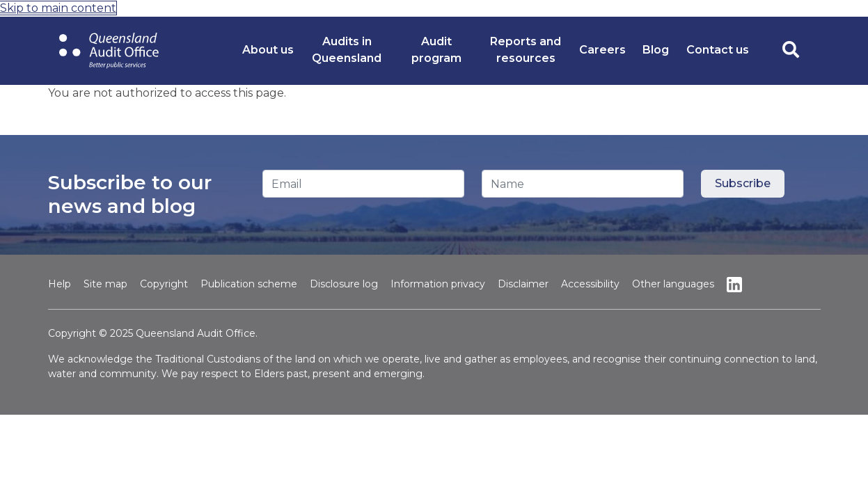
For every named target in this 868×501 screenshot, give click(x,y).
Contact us (718, 50)
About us (268, 50)
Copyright (164, 284)
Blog (656, 50)
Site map (105, 284)
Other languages (673, 284)
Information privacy (438, 284)
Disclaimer (523, 284)
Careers (602, 50)
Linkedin (734, 285)
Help (60, 284)
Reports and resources (526, 50)
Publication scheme (249, 284)
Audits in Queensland (347, 50)
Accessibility (590, 284)
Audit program (436, 50)
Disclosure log (344, 284)
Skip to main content (58, 8)
